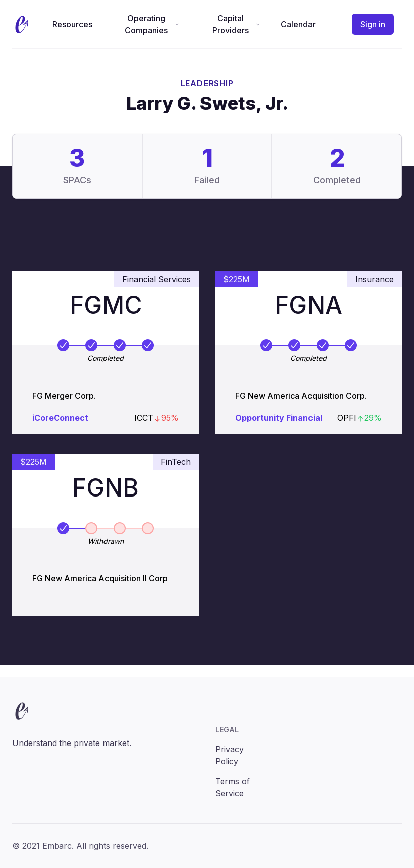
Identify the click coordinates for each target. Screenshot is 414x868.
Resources (72, 24)
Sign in (373, 24)
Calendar (298, 24)
